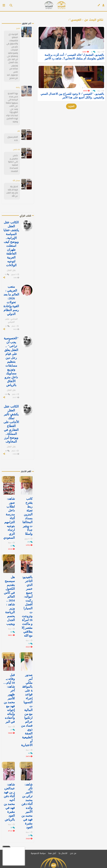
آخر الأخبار (28, 457)
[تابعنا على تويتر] (62, 858)
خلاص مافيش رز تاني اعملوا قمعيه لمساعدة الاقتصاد (13, 163)
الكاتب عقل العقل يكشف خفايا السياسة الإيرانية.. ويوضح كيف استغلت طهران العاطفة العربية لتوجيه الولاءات (11, 240)
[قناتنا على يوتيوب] (54, 858)
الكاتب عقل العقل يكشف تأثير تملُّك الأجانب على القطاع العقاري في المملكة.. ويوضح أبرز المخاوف (11, 404)
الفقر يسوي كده (13, 138)
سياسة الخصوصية (38, 814)
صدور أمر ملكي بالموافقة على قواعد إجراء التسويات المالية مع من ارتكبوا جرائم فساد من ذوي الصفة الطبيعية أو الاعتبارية (27, 679)
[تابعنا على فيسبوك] (58, 858)
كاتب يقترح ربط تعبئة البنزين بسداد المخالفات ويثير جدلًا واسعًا (27, 492)
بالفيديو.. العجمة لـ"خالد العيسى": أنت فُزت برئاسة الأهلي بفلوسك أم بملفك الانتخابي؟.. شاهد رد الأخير (74, 65)
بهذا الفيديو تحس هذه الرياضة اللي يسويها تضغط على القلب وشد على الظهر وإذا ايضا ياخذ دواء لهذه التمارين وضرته (12, 107)
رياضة (18, 87)
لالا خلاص (16, 149)
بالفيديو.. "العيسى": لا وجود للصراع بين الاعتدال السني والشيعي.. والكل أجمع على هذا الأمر (72, 113)
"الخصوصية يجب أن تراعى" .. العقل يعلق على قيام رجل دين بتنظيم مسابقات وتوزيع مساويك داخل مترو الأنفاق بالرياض (11, 347)
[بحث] (10, 6)
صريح (18, 28)
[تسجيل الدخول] (103, 5)
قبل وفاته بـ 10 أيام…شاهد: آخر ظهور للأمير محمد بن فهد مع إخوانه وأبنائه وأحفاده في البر (9, 670)
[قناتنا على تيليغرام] (45, 858)
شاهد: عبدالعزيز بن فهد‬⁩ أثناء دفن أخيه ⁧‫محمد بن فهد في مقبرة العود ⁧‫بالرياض (9, 767)
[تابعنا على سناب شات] (49, 858)
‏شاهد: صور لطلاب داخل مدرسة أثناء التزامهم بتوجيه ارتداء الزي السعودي (10, 496)
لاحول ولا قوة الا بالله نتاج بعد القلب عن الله (12, 191)
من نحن (73, 814)
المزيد (71, 123)
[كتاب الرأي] (99, 5)
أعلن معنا (52, 814)
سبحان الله (16, 180)
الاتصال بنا (63, 814)
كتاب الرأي (25, 216)
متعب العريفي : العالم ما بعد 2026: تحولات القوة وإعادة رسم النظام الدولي (11, 290)
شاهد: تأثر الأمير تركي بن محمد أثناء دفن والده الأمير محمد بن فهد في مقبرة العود (27, 769)
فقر (19, 131)
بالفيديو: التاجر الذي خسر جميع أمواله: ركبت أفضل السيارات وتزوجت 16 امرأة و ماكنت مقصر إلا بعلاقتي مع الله (27, 582)
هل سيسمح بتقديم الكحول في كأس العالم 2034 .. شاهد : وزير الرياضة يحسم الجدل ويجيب (10, 578)
